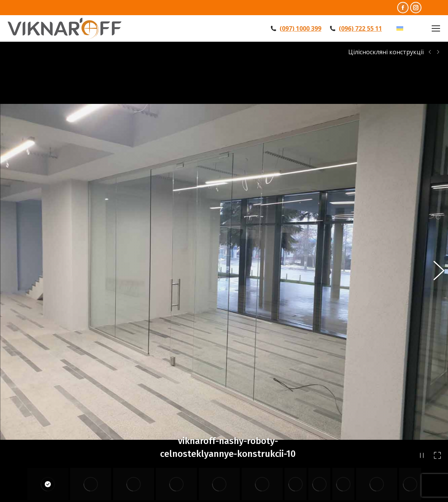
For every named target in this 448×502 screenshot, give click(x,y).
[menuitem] (407, 29)
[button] (435, 246)
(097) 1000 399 (300, 28)
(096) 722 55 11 (360, 28)
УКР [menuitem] (411, 28)
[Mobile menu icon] (436, 28)
